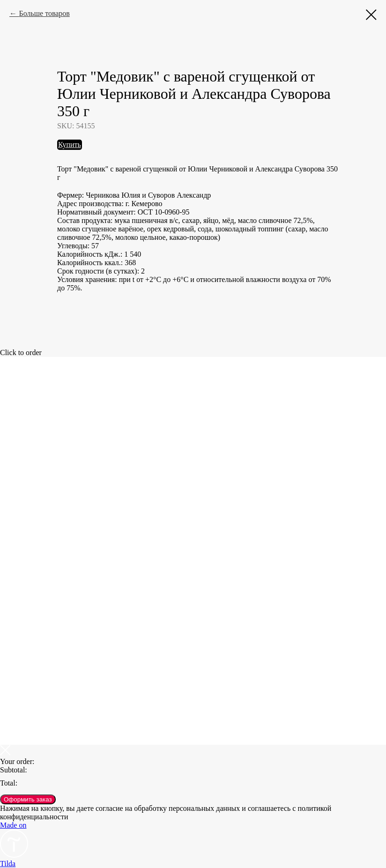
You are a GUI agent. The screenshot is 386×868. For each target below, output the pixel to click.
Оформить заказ (28, 799)
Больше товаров (44, 13)
